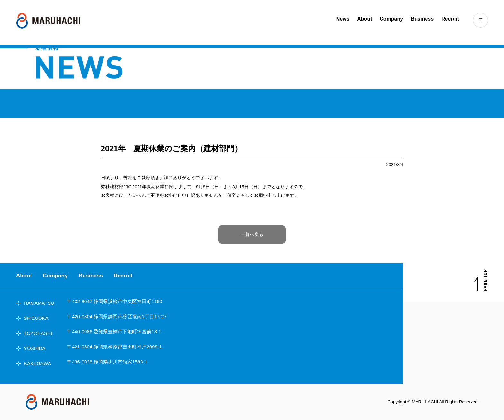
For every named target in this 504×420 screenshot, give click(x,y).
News (343, 19)
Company (391, 19)
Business (422, 19)
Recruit (450, 19)
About (364, 19)
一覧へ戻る (252, 235)
